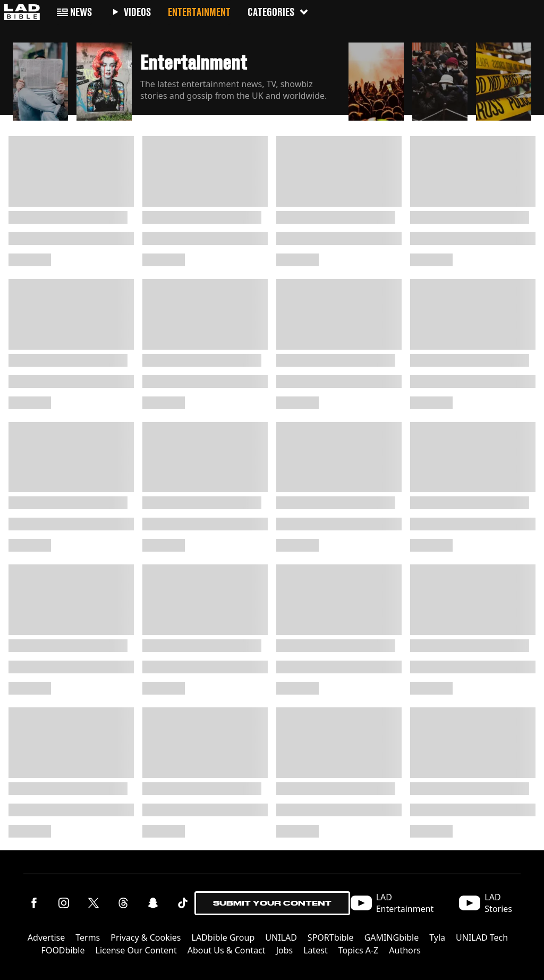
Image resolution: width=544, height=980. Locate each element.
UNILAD (281, 937)
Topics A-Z (358, 950)
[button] (40, 79)
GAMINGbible (392, 937)
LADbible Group (223, 937)
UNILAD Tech (482, 937)
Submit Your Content (272, 903)
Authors (405, 950)
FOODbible (63, 950)
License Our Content (136, 950)
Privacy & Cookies (146, 937)
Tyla (437, 937)
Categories (278, 12)
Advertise (46, 937)
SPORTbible (331, 937)
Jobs (285, 950)
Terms (88, 937)
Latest (316, 950)
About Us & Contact (227, 950)
